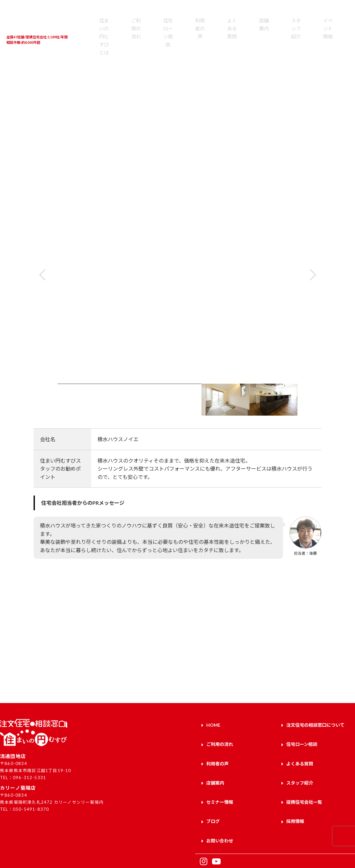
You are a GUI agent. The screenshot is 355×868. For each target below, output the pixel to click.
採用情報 (295, 798)
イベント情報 (262, 34)
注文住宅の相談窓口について (315, 723)
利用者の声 (166, 34)
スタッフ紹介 (238, 34)
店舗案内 (214, 31)
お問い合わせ (220, 813)
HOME (213, 723)
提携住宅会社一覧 (286, 37)
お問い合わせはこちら (266, 660)
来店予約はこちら (89, 660)
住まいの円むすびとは (94, 37)
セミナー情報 (220, 783)
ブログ (213, 798)
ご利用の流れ (118, 34)
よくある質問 (190, 34)
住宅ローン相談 (142, 37)
